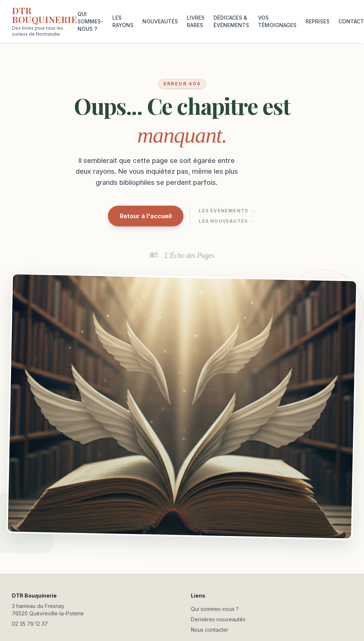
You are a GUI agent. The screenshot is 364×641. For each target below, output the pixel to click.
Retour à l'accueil (146, 216)
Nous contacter (210, 630)
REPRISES (317, 21)
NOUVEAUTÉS (160, 21)
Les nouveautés (227, 221)
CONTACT (351, 21)
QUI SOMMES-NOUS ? (90, 21)
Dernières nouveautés (218, 619)
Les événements (227, 211)
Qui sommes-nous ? (215, 609)
